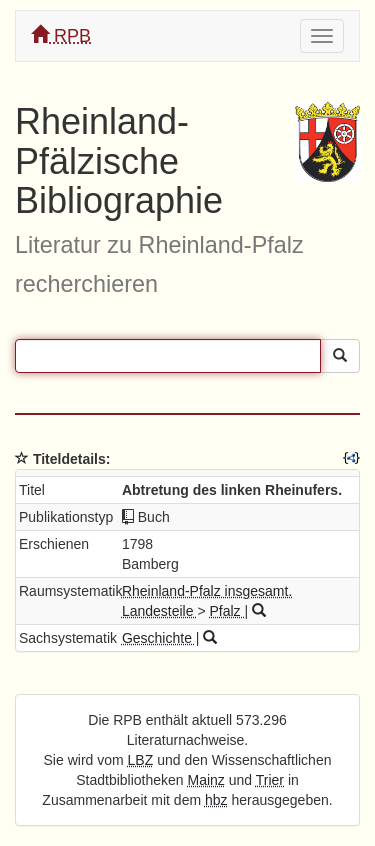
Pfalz (226, 611)
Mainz (206, 780)
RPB (61, 35)
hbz (216, 800)
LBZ (141, 760)
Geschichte (159, 638)
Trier (270, 780)
